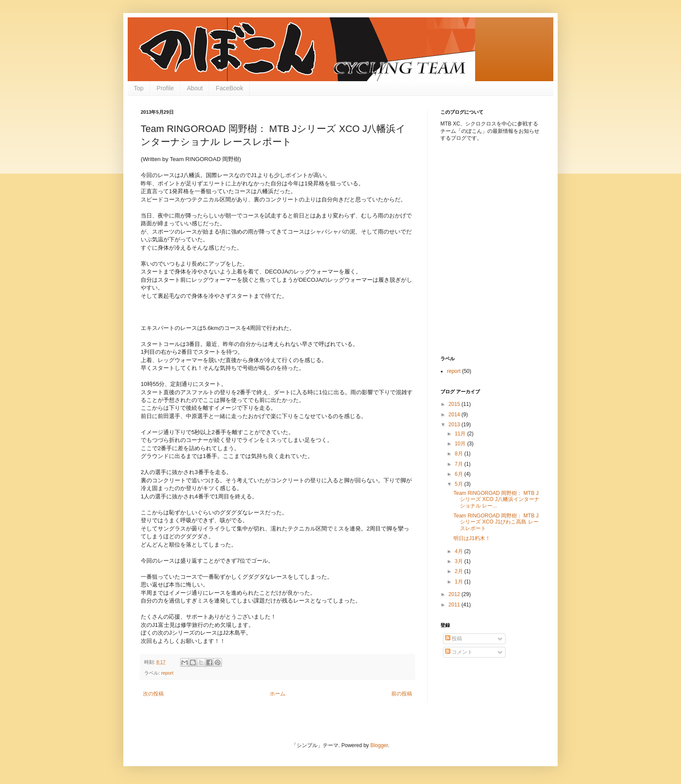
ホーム (278, 694)
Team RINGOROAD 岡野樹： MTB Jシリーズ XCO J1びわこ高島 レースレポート (496, 522)
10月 (461, 444)
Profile (165, 88)
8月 (460, 454)
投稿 (454, 639)
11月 (461, 434)
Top (139, 88)
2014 (455, 415)
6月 (460, 474)
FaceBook (230, 88)
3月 (460, 561)
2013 (455, 425)
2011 (455, 605)
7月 (460, 464)
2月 (460, 571)
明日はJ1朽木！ (472, 538)
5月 (460, 484)
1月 (460, 582)
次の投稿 (153, 694)
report (167, 673)
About (195, 88)
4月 (460, 551)
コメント (459, 652)
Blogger (379, 745)
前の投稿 (402, 694)
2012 (455, 594)
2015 (455, 404)
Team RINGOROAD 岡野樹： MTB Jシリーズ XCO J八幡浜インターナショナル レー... (496, 499)
